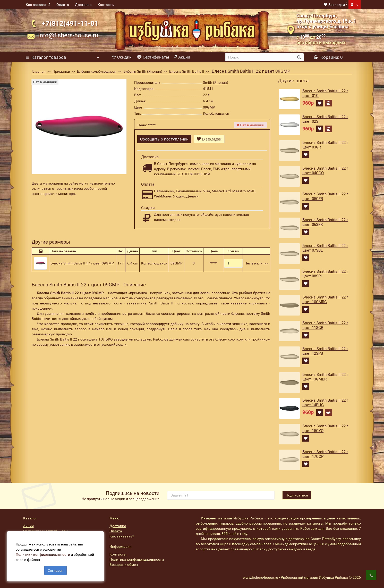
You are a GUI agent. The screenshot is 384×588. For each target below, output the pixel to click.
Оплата (63, 5)
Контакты (106, 5)
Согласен (56, 569)
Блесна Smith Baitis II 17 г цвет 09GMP (82, 261)
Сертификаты (153, 57)
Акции (182, 57)
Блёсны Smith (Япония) (143, 71)
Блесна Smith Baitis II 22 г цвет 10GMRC (325, 300)
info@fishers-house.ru (68, 35)
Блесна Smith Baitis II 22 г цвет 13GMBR (325, 377)
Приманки (61, 71)
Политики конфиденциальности (44, 553)
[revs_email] (221, 495)
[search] (260, 57)
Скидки (122, 57)
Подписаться (297, 495)
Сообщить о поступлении (164, 139)
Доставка (83, 5)
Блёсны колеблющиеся (97, 71)
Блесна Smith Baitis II (187, 71)
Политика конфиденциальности (137, 559)
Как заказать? (38, 5)
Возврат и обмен (124, 565)
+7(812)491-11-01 (70, 23)
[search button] (299, 57)
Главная (39, 71)
